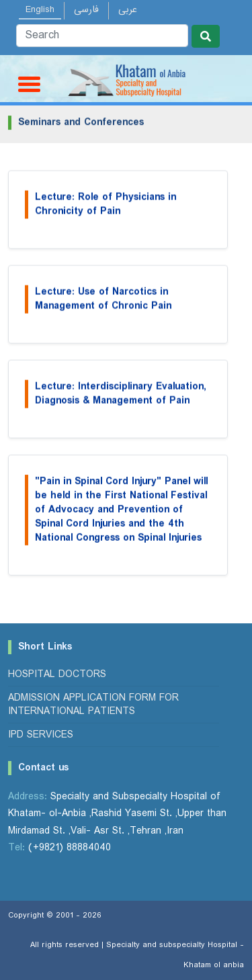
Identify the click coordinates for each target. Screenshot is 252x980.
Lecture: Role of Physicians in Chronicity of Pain (106, 208)
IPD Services (41, 735)
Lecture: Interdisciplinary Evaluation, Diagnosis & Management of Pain (121, 397)
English (40, 9)
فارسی (86, 9)
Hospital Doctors (57, 674)
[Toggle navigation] (27, 83)
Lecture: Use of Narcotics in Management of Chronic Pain (103, 303)
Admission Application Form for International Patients (93, 705)
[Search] (102, 36)
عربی (128, 9)
